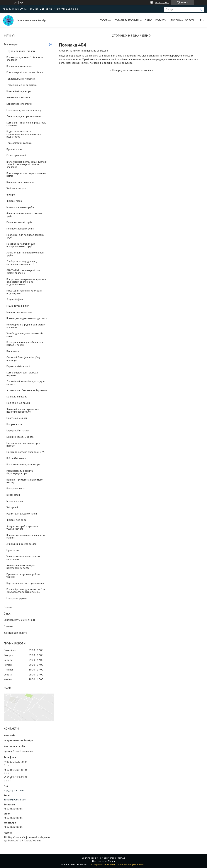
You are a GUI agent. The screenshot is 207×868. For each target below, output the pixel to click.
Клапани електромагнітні (20, 182)
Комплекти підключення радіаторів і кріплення (27, 124)
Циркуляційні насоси (18, 430)
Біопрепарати (14, 424)
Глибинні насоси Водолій (20, 437)
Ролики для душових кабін (22, 514)
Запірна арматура (16, 188)
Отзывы (8, 626)
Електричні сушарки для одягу (24, 110)
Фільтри (11, 195)
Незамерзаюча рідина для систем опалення (26, 326)
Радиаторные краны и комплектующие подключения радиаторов (24, 134)
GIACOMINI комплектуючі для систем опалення (23, 272)
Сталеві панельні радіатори (22, 85)
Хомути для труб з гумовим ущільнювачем (22, 527)
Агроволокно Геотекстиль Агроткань (27, 390)
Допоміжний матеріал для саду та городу (26, 383)
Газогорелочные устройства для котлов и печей (25, 344)
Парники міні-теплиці (18, 366)
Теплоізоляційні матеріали (21, 79)
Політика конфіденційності (132, 864)
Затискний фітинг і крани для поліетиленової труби (23, 410)
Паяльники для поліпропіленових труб (25, 236)
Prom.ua (121, 858)
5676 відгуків (162, 2)
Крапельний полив (17, 397)
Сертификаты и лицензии (19, 620)
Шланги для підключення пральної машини (26, 536)
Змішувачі (12, 507)
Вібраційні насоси (16, 458)
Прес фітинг (13, 550)
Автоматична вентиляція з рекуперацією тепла (21, 567)
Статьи (8, 607)
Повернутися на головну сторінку (133, 70)
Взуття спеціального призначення (25, 583)
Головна (105, 20)
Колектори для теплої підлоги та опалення (25, 59)
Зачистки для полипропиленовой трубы (25, 254)
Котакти (161, 20)
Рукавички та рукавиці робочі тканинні (23, 575)
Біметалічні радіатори (19, 91)
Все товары (11, 44)
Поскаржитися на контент (103, 864)
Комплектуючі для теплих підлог (25, 72)
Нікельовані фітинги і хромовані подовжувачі (24, 292)
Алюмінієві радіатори (18, 97)
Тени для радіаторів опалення (24, 116)
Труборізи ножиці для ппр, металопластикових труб (22, 263)
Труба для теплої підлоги (21, 51)
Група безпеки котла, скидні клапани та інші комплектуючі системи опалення (27, 164)
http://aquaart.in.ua (14, 790)
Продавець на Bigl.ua (103, 861)
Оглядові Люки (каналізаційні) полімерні (23, 359)
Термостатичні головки (19, 143)
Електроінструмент (17, 598)
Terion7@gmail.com (15, 800)
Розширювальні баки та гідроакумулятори (20, 472)
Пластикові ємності (17, 418)
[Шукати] (200, 9)
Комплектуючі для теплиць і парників (22, 374)
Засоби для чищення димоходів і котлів (25, 335)
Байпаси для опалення (19, 312)
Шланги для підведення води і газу (27, 318)
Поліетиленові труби (18, 403)
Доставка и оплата (15, 633)
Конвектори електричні (19, 104)
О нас (148, 20)
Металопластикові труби (20, 207)
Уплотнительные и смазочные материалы (23, 558)
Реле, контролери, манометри (23, 464)
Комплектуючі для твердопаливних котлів (26, 174)
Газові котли (13, 495)
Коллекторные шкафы (19, 66)
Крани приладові (16, 155)
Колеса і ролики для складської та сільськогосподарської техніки (26, 591)
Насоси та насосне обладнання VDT (27, 452)
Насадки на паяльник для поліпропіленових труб (21, 245)
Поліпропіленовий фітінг (20, 229)
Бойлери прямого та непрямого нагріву (25, 481)
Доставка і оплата (182, 20)
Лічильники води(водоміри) (22, 544)
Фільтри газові (14, 201)
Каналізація (13, 351)
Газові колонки (15, 501)
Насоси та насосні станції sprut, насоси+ (24, 444)
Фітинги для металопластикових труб (24, 215)
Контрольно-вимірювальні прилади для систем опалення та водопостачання (26, 282)
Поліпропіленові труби (19, 222)
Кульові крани (14, 149)
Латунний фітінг (15, 299)
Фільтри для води (16, 520)
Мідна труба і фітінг (18, 306)
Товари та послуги (127, 20)
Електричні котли (16, 488)
